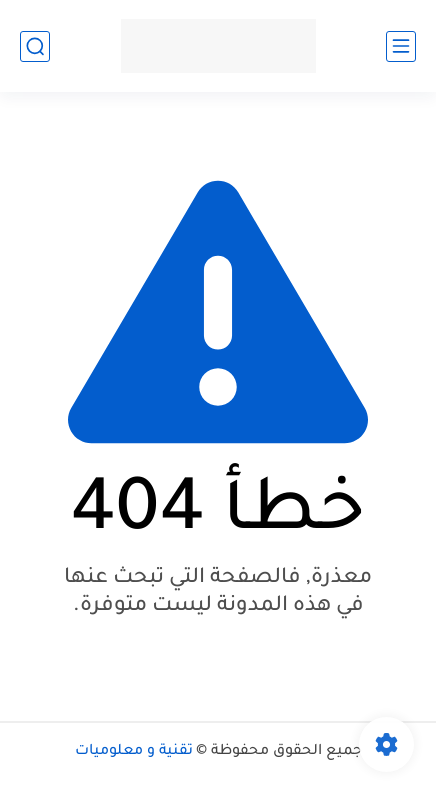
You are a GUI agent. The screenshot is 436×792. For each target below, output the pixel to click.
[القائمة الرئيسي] (401, 46)
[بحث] (35, 46)
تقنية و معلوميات (134, 752)
